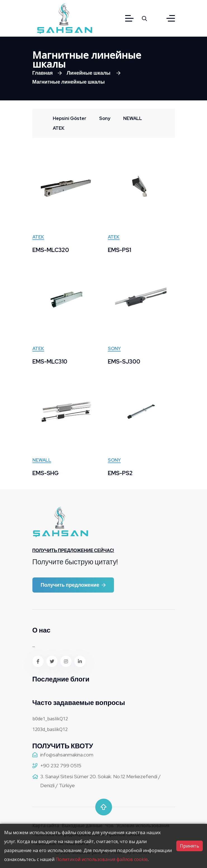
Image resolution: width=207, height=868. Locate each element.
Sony (114, 349)
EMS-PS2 (120, 473)
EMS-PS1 (119, 250)
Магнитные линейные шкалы (69, 82)
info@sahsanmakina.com (67, 755)
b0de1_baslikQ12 (50, 719)
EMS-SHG (46, 473)
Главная (43, 73)
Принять (190, 846)
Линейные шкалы (89, 73)
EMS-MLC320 (51, 250)
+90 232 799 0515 (61, 766)
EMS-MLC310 (50, 362)
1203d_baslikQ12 (50, 729)
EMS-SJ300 (124, 362)
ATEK (38, 237)
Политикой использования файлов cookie (102, 859)
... (34, 645)
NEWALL (42, 461)
